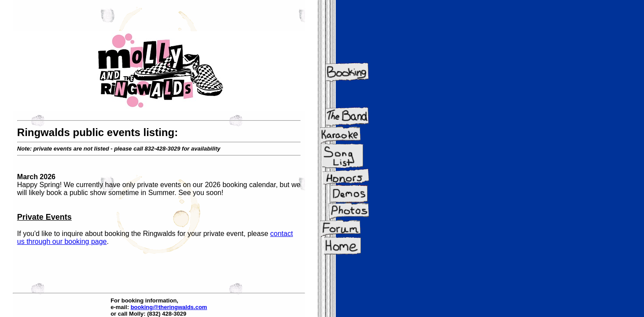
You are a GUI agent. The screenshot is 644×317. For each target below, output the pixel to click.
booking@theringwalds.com (169, 307)
